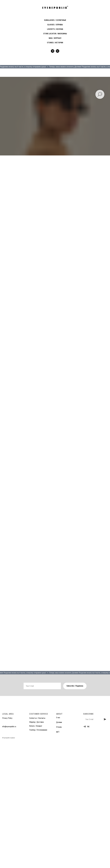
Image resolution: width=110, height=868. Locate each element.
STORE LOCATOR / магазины (55, 34)
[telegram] (53, 51)
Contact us (33, 718)
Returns (32, 726)
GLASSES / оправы (55, 25)
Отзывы (59, 727)
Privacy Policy (7, 718)
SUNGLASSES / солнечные (55, 20)
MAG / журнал (55, 38)
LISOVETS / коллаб (55, 29)
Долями (59, 722)
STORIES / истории (55, 43)
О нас (58, 718)
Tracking (32, 730)
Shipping (32, 722)
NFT (58, 732)
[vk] (58, 51)
